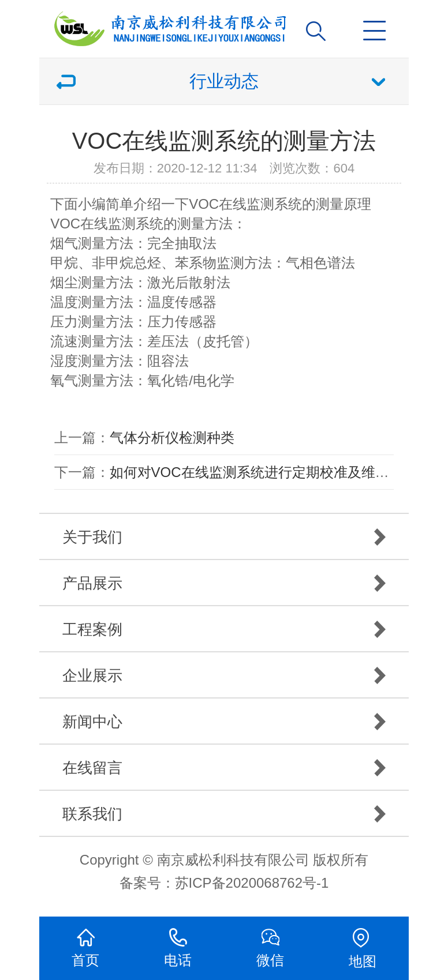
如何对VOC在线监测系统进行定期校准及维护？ (256, 472)
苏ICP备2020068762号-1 (252, 883)
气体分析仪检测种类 (172, 438)
